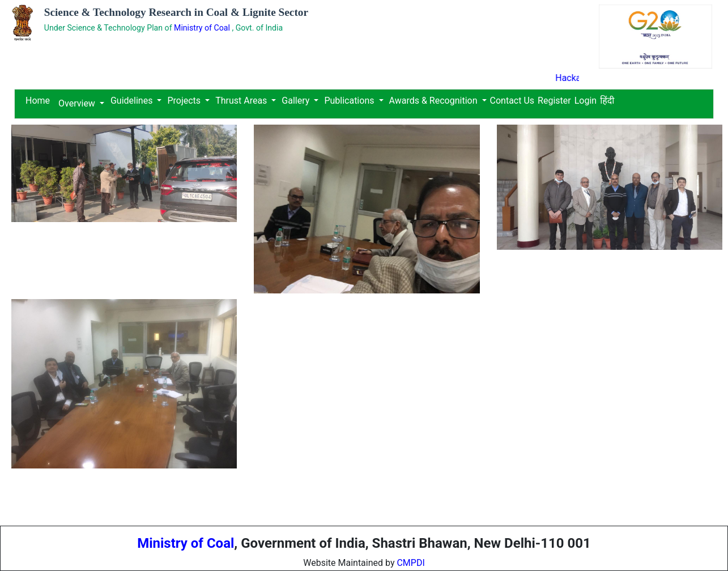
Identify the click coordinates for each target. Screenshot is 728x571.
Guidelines (133, 101)
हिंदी (607, 101)
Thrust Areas (241, 101)
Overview (77, 103)
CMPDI (410, 563)
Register (554, 101)
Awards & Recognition (433, 101)
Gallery (295, 101)
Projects (184, 101)
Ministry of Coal (203, 28)
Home (38, 101)
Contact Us (512, 101)
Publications (349, 101)
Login (586, 101)
